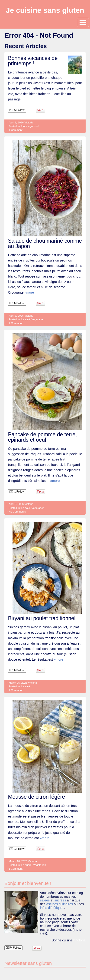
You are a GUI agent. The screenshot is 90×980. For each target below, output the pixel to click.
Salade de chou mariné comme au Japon (45, 243)
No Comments (17, 512)
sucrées (60, 900)
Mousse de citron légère (36, 797)
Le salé (26, 319)
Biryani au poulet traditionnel (42, 618)
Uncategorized (30, 126)
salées (45, 900)
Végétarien (38, 319)
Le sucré (26, 865)
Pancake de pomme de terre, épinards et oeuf (42, 437)
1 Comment (16, 130)
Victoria (29, 122)
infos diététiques (52, 908)
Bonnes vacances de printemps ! (33, 61)
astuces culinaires (60, 904)
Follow (17, 110)
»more (29, 292)
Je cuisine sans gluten (45, 10)
